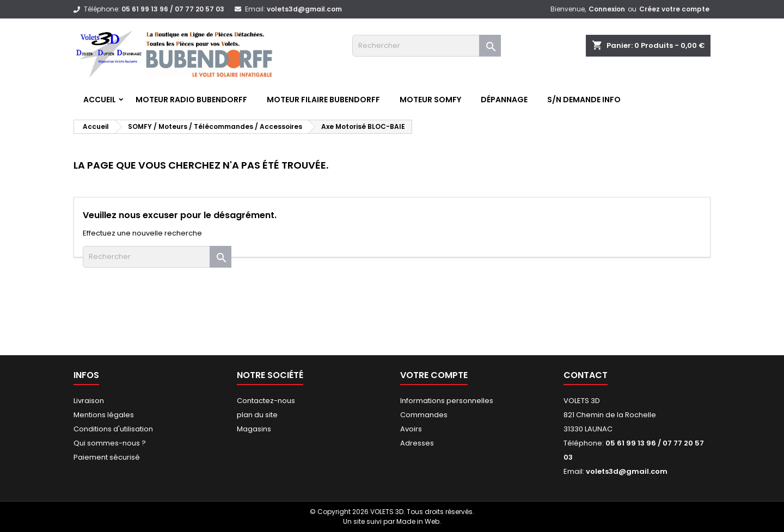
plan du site (257, 415)
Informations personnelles (447, 401)
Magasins (254, 429)
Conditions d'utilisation (113, 429)
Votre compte (434, 375)
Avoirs (411, 429)
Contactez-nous (266, 401)
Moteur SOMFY (430, 100)
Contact (586, 375)
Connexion (607, 9)
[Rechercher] (427, 46)
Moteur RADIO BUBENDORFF (191, 100)
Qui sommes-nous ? (110, 443)
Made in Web (418, 521)
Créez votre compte (674, 9)
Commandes (424, 415)
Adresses (417, 443)
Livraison (89, 401)
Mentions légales (104, 415)
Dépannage (504, 100)
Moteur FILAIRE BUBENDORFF (323, 100)
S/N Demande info (584, 100)
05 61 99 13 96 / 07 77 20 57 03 (173, 9)
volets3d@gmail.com (304, 9)
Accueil (100, 100)
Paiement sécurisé (107, 457)
